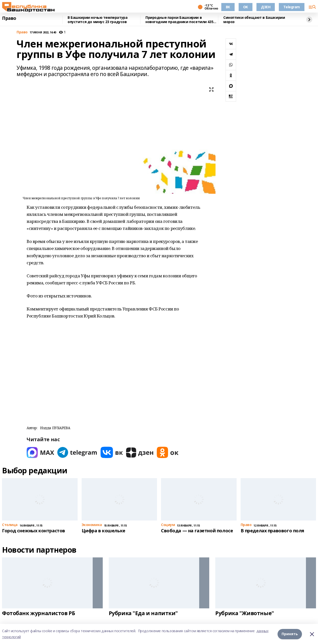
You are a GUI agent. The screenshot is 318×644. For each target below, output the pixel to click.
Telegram (292, 7)
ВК (228, 7)
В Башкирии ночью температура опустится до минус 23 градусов (97, 20)
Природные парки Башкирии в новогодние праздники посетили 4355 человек (180, 20)
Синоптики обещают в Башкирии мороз (254, 20)
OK (246, 7)
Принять (290, 634)
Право (9, 18)
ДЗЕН (266, 7)
